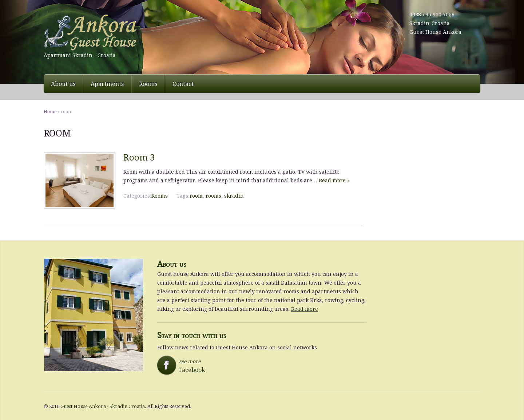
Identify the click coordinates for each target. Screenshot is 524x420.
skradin (234, 196)
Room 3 (139, 158)
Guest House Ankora (435, 32)
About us (63, 84)
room (196, 196)
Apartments (107, 84)
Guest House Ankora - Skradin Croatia (103, 406)
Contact (183, 84)
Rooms (148, 84)
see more (191, 366)
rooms (213, 196)
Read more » (334, 181)
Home (50, 112)
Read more (305, 309)
